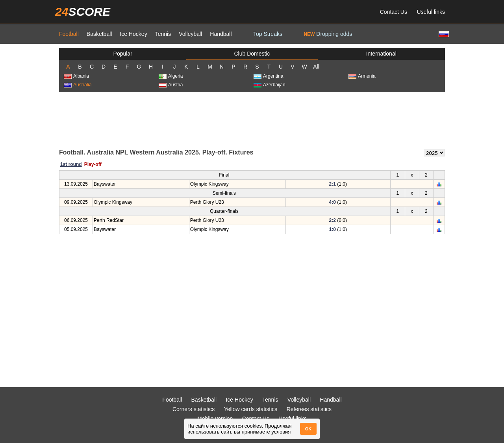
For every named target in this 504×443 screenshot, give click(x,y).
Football (69, 34)
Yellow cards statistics (251, 409)
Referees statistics (309, 409)
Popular (123, 54)
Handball (221, 34)
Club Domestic (252, 54)
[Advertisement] (252, 120)
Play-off (93, 164)
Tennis (163, 34)
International (381, 54)
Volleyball (190, 34)
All (316, 67)
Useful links (431, 12)
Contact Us (394, 12)
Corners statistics (194, 409)
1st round (71, 164)
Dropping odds (328, 34)
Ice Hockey (133, 34)
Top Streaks (268, 34)
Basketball (99, 34)
